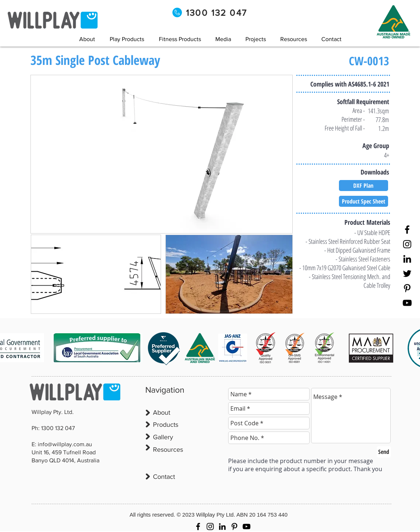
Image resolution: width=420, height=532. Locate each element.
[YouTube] (407, 303)
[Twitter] (407, 274)
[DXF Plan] (364, 186)
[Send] (384, 452)
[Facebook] (407, 230)
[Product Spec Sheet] (364, 201)
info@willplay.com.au (65, 444)
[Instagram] (407, 244)
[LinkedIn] (407, 259)
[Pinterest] (407, 288)
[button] (223, 39)
